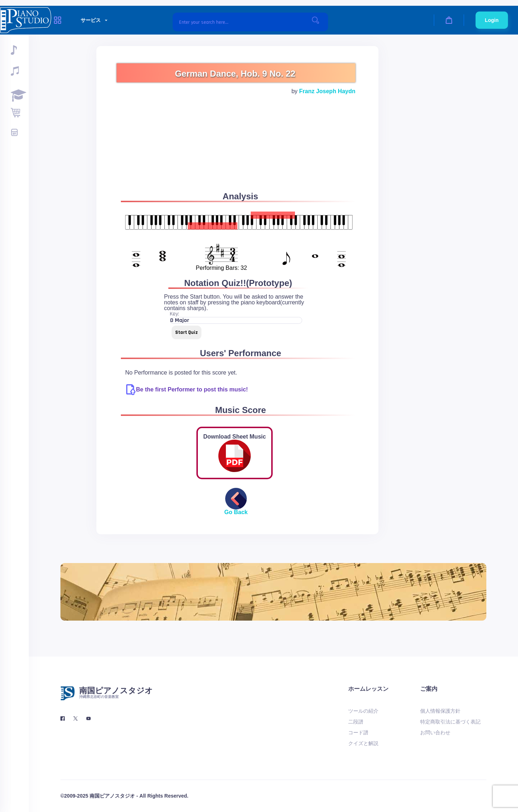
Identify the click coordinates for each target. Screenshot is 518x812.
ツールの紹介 (363, 711)
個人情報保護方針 (440, 711)
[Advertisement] (236, 152)
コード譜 (358, 732)
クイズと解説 (363, 743)
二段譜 (356, 722)
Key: (174, 314)
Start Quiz (187, 332)
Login (492, 20)
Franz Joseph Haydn (327, 91)
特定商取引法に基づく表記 (450, 722)
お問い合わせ (435, 732)
